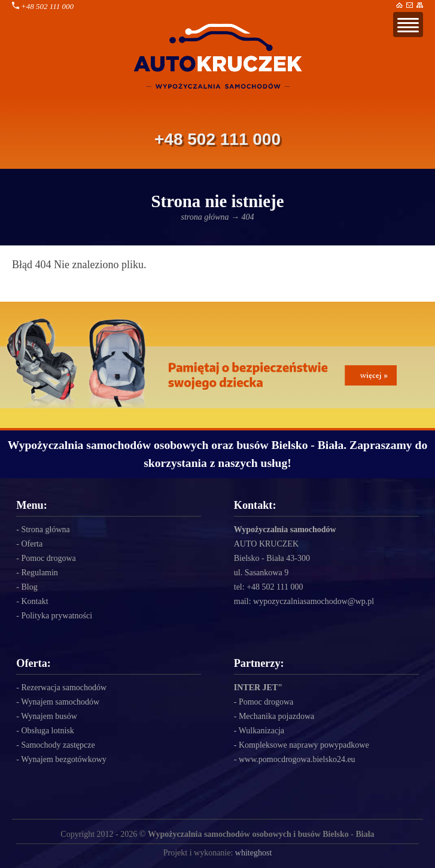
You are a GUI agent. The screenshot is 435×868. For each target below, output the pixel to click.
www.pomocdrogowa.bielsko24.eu (297, 759)
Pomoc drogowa (48, 558)
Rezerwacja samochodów (64, 688)
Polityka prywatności (57, 616)
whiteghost (253, 853)
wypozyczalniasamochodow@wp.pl (314, 601)
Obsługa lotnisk (47, 731)
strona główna (205, 217)
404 (248, 217)
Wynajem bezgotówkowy (64, 759)
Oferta (32, 544)
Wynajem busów (49, 716)
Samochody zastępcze (58, 745)
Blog (29, 587)
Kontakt (34, 601)
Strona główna (45, 529)
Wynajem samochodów (60, 702)
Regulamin (39, 573)
